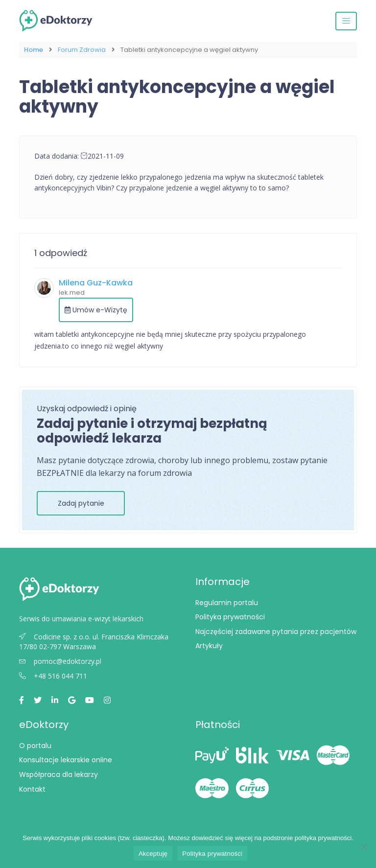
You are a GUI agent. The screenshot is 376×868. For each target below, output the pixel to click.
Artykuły (209, 646)
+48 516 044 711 (53, 676)
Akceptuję (153, 854)
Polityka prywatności (230, 617)
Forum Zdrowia (82, 50)
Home (34, 50)
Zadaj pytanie (81, 503)
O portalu (35, 746)
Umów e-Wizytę (96, 310)
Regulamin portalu (227, 603)
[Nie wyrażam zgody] (364, 847)
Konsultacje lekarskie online (66, 760)
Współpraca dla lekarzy (59, 774)
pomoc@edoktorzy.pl (60, 661)
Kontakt (32, 789)
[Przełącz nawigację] (346, 21)
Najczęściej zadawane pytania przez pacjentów (276, 632)
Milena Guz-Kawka (96, 283)
